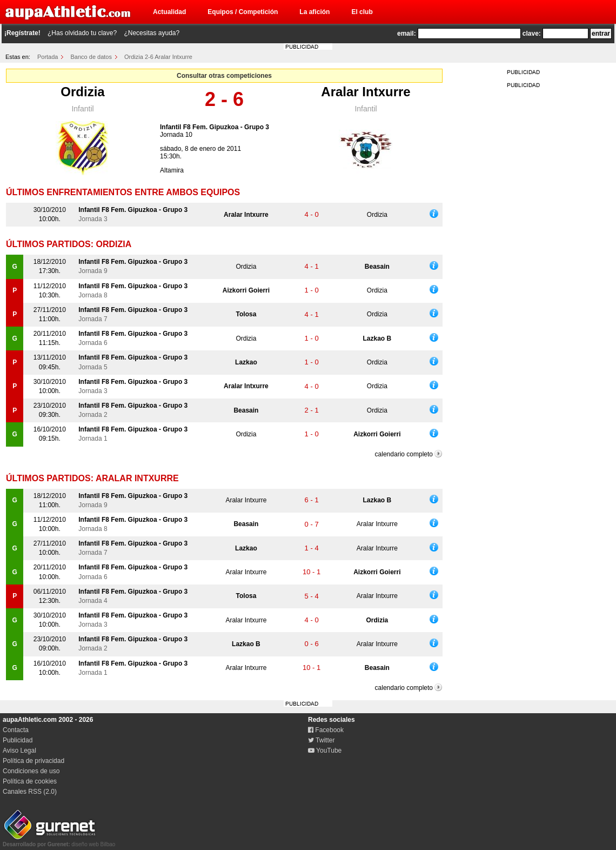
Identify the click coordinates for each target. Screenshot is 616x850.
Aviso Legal (19, 751)
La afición (314, 12)
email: (407, 34)
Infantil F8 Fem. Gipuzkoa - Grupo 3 (215, 127)
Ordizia (82, 92)
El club (362, 12)
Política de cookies (30, 781)
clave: (532, 34)
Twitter (321, 740)
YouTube (325, 751)
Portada (48, 57)
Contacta (16, 730)
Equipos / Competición (243, 12)
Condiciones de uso (31, 771)
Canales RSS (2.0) (30, 792)
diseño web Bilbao (59, 841)
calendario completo (404, 454)
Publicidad (18, 740)
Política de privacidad (34, 761)
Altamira (172, 170)
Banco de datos (91, 57)
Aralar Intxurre (366, 92)
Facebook (326, 730)
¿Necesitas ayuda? (152, 33)
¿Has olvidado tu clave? (82, 33)
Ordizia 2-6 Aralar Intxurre (158, 57)
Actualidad (169, 12)
